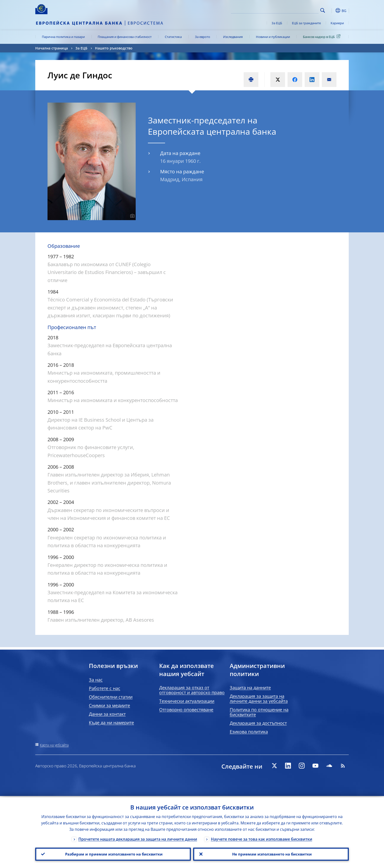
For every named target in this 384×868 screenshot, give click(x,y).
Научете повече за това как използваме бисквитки (262, 838)
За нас (96, 680)
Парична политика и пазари (63, 37)
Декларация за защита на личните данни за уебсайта (259, 699)
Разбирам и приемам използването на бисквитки (113, 854)
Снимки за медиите (109, 705)
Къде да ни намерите (111, 723)
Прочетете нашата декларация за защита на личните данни (138, 838)
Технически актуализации (187, 701)
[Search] (294, 10)
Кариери (337, 23)
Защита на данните (250, 688)
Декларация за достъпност (258, 723)
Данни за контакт (107, 714)
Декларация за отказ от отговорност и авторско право (192, 690)
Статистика (173, 37)
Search (323, 10)
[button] (332, 11)
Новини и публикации (273, 37)
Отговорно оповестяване (186, 710)
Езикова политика (249, 732)
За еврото (203, 37)
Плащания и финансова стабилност (125, 37)
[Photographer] (132, 216)
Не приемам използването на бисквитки (271, 854)
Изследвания (233, 37)
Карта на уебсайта (54, 745)
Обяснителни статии (111, 697)
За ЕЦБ (277, 23)
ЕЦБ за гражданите (306, 23)
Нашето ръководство (114, 48)
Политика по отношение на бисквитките (259, 712)
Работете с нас (105, 688)
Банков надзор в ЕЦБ (323, 36)
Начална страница (52, 48)
